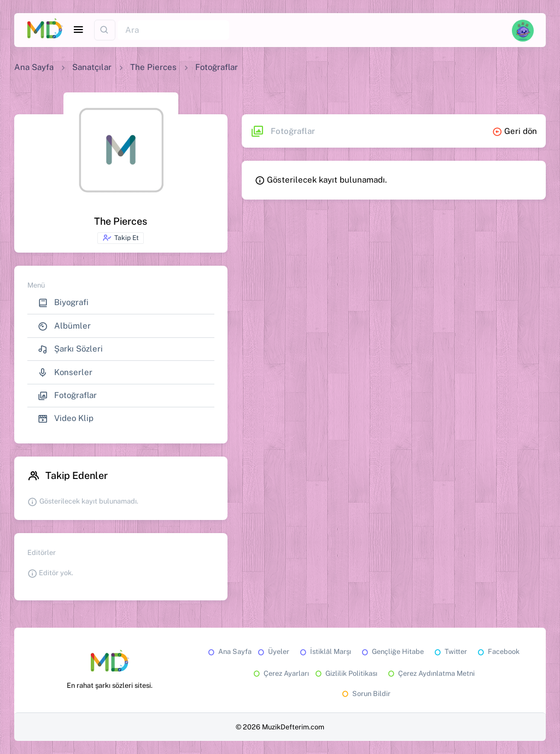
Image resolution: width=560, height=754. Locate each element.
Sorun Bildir (365, 694)
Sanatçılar (92, 67)
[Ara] (173, 30)
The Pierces (153, 67)
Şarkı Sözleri (70, 349)
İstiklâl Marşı (325, 651)
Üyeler (273, 651)
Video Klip (66, 419)
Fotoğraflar (67, 396)
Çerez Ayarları (280, 673)
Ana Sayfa (34, 67)
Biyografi (63, 303)
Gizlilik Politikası (345, 673)
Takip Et (121, 238)
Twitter (450, 651)
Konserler (65, 373)
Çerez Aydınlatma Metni (430, 673)
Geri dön (515, 131)
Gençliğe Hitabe (392, 651)
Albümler (64, 326)
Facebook (498, 651)
